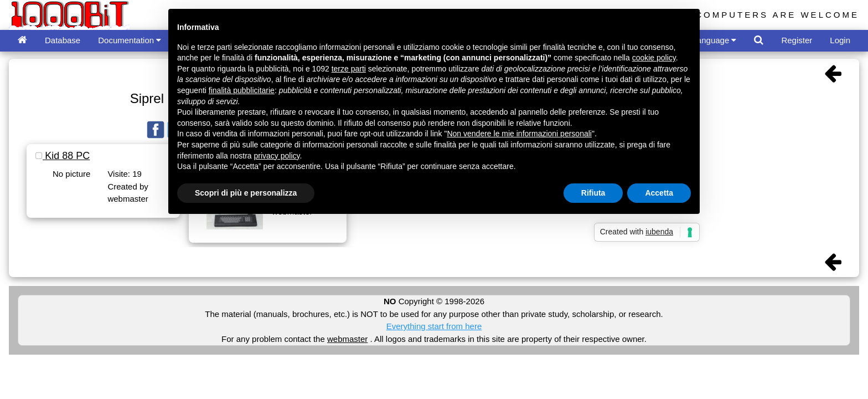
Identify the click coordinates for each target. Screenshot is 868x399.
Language (715, 40)
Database (63, 40)
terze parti (349, 69)
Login (840, 40)
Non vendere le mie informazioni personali (519, 134)
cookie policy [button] (654, 58)
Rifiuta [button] (593, 193)
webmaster (347, 339)
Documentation (130, 40)
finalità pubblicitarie (242, 90)
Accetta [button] (659, 193)
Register (797, 40)
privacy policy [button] (277, 156)
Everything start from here (434, 326)
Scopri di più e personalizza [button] (246, 193)
